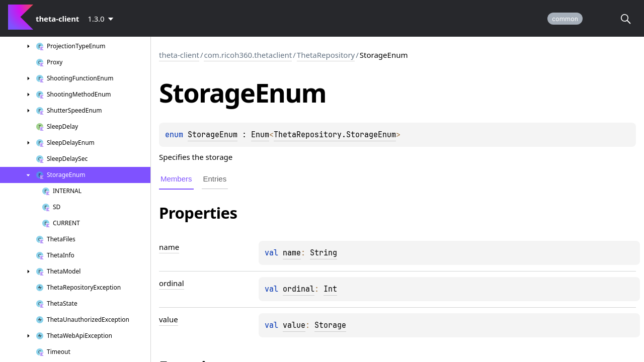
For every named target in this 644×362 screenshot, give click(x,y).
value (294, 325)
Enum (260, 135)
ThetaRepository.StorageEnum (335, 135)
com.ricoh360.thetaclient (248, 55)
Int (330, 289)
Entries (215, 179)
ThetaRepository (326, 55)
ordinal (299, 289)
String (324, 253)
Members (176, 179)
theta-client (179, 55)
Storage (330, 325)
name (292, 253)
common (565, 19)
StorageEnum (213, 135)
